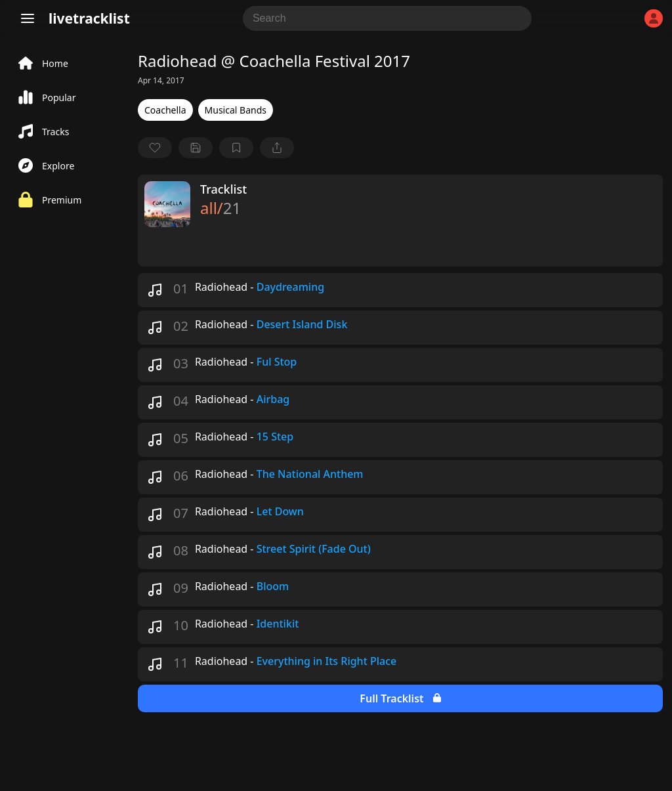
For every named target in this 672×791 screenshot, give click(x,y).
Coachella (165, 110)
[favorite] (155, 148)
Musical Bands (236, 110)
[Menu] (28, 18)
